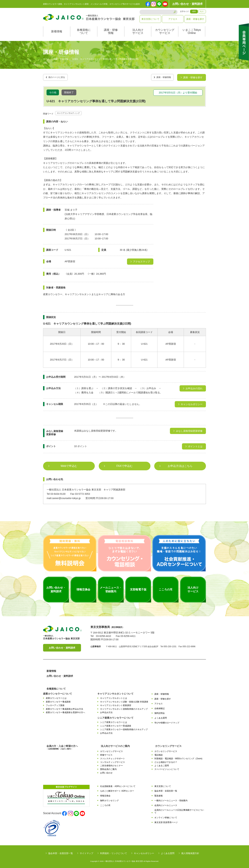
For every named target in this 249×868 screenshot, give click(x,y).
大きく (202, 11)
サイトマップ (87, 852)
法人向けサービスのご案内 (115, 745)
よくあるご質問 (162, 765)
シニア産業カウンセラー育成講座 (116, 725)
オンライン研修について (166, 816)
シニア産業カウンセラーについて (115, 717)
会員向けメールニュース (166, 804)
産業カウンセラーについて (58, 693)
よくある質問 (161, 717)
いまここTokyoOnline (192, 31)
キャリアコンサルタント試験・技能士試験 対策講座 (124, 701)
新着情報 (57, 31)
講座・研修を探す (195, 19)
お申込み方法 (106, 711)
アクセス (173, 19)
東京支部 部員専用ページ (166, 821)
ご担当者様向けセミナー (111, 765)
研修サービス (106, 754)
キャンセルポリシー (144, 852)
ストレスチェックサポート (113, 757)
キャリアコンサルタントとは (114, 697)
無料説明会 (160, 712)
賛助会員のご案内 (108, 768)
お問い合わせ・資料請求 (187, 4)
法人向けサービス (138, 31)
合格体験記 (160, 707)
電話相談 (159, 754)
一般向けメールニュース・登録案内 (171, 799)
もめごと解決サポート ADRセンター (117, 790)
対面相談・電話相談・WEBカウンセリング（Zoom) (178, 757)
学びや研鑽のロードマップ (167, 722)
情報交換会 (105, 795)
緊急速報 (159, 795)
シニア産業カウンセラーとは (114, 721)
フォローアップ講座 (55, 704)
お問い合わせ (106, 772)
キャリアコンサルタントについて (115, 693)
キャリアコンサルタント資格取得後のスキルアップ (124, 708)
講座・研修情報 (111, 31)
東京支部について (150, 19)
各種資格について (84, 31)
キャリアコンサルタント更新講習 (116, 704)
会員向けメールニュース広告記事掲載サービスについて (179, 810)
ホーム (46, 59)
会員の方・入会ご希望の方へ (62, 746)
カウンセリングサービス (165, 31)
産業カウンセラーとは (56, 697)
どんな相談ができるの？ (166, 761)
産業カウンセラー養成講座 (58, 701)
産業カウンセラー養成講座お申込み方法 (64, 708)
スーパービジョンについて (167, 768)
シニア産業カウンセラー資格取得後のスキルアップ (124, 728)
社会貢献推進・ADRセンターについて (118, 785)
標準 (194, 11)
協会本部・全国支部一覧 (166, 790)
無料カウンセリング (109, 799)
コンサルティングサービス (113, 761)
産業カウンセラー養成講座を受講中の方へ (65, 711)
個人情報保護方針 (190, 852)
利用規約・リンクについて (114, 852)
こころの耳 (105, 804)
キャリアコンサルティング (72, 112)
